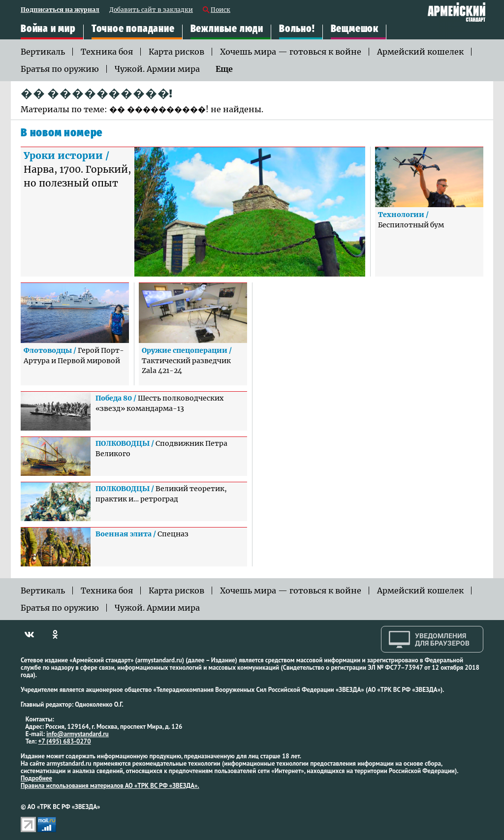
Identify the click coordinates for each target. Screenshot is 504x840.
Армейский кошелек (420, 52)
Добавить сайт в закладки (151, 10)
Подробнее (36, 778)
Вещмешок (355, 29)
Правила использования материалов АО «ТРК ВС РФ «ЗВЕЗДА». (110, 786)
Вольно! (297, 29)
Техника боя (107, 52)
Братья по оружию (60, 69)
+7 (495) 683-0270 (65, 741)
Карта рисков (176, 52)
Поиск (220, 10)
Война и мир (48, 29)
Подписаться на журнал (60, 10)
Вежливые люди (227, 29)
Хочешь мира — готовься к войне (291, 52)
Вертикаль (43, 52)
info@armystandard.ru (77, 734)
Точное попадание (133, 29)
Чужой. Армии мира (157, 69)
